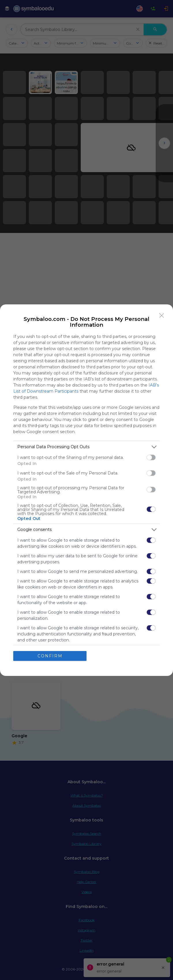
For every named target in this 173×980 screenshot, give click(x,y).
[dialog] (86, 490)
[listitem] (86, 447)
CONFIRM (50, 656)
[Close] (162, 316)
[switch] (151, 457)
